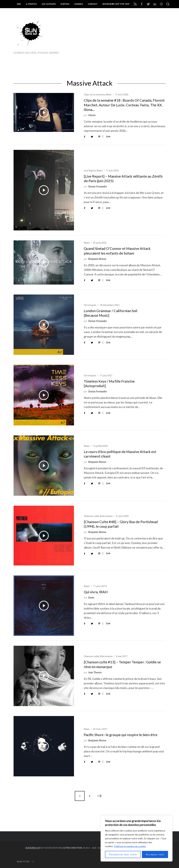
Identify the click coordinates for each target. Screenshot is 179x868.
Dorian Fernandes (98, 186)
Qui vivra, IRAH (96, 592)
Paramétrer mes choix (123, 854)
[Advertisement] (127, 36)
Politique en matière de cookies (130, 846)
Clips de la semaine (94, 95)
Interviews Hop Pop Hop (116, 4)
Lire (108, 136)
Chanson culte (91, 516)
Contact (93, 4)
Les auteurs (49, 4)
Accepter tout (155, 854)
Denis (91, 598)
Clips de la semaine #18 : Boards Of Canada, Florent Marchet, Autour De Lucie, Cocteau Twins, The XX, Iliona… (124, 105)
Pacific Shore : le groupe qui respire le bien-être (121, 735)
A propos (31, 4)
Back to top (26, 862)
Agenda (79, 4)
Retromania (106, 516)
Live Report (90, 171)
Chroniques (90, 305)
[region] (137, 838)
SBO (19, 4)
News (109, 95)
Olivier (92, 115)
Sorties (65, 4)
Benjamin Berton (97, 259)
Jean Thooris (95, 672)
